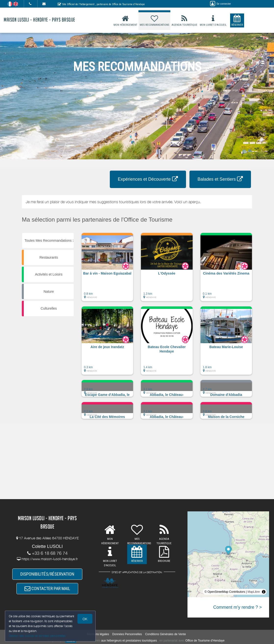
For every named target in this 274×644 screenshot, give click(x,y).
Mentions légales (98, 634)
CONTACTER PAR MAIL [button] (47, 588)
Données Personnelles (127, 634)
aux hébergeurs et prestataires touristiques (129, 641)
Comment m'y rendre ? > (237, 607)
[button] (107, 269)
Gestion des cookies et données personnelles (37, 636)
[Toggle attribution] (264, 592)
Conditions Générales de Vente (165, 634)
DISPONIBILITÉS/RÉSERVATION (47, 574)
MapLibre (254, 592)
